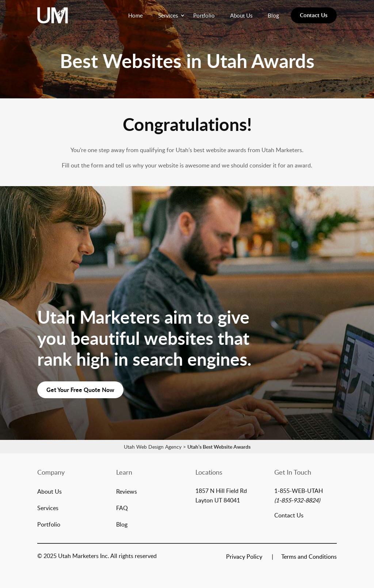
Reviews (127, 492)
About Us (241, 15)
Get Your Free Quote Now (80, 390)
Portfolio (204, 15)
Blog (273, 15)
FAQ (122, 509)
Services (168, 15)
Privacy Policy (244, 557)
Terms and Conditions (309, 557)
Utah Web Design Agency (153, 447)
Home (136, 15)
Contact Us (314, 15)
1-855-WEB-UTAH (299, 491)
